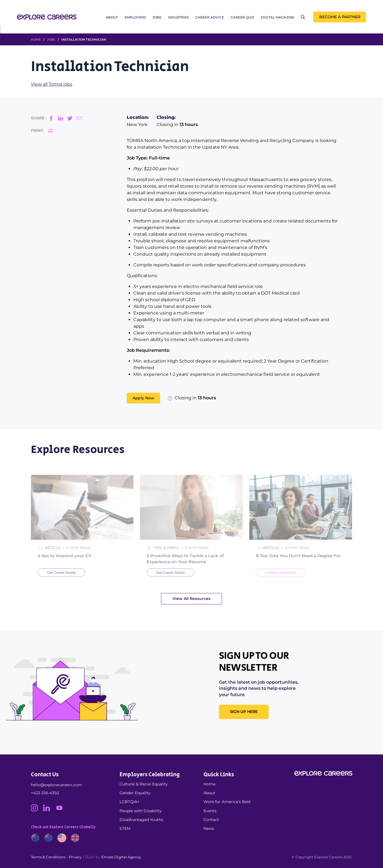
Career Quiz (242, 17)
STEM (125, 828)
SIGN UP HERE (244, 712)
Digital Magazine (278, 17)
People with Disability (141, 811)
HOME (36, 40)
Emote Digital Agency (121, 857)
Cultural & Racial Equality (144, 784)
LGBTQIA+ (130, 802)
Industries (178, 17)
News (209, 828)
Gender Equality (135, 793)
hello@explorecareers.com (56, 785)
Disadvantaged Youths (141, 820)
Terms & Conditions (48, 857)
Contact (211, 820)
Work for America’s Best (227, 802)
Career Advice (210, 17)
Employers (135, 17)
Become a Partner (340, 17)
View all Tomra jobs (52, 84)
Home (209, 784)
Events (210, 811)
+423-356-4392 (45, 793)
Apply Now (143, 398)
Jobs (157, 17)
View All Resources (191, 599)
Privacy (75, 857)
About (112, 17)
